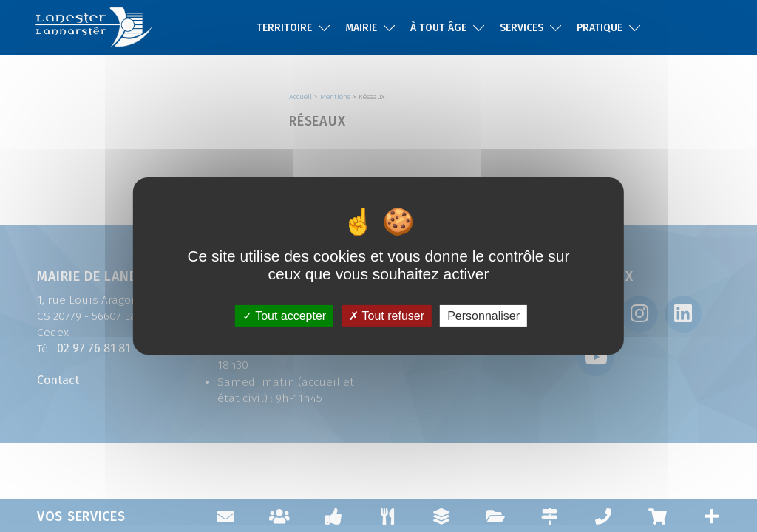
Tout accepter (284, 316)
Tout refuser (387, 316)
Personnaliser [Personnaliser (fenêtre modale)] (483, 316)
